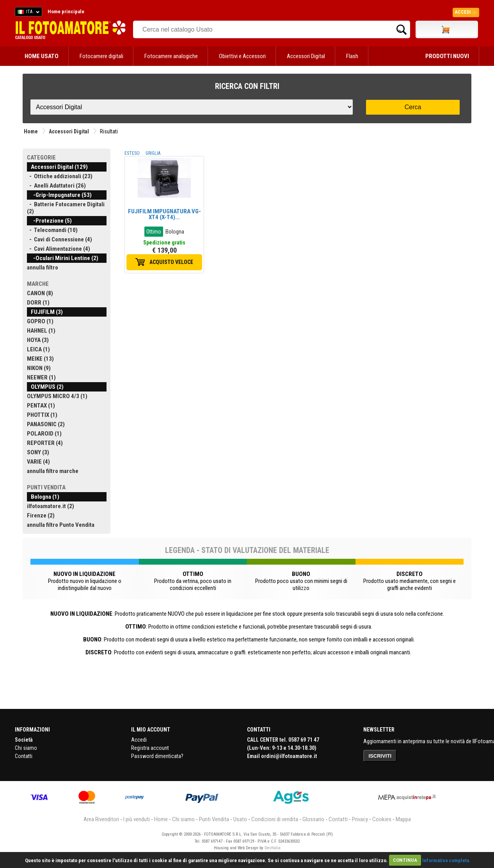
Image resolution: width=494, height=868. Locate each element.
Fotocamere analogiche (171, 56)
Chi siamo (26, 748)
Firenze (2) (41, 515)
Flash (352, 56)
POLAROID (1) (44, 434)
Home (31, 131)
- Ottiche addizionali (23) (60, 176)
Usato (240, 819)
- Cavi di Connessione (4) (60, 239)
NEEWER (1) (41, 377)
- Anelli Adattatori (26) (56, 186)
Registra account (150, 748)
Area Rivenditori (101, 819)
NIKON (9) (39, 368)
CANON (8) (40, 293)
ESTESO (132, 153)
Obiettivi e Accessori (242, 56)
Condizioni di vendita (275, 819)
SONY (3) (38, 452)
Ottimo (154, 232)
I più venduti (137, 819)
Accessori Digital (306, 56)
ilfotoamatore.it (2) (51, 506)
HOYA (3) (38, 340)
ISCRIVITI (380, 756)
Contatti (24, 756)
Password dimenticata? (157, 756)
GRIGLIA (153, 153)
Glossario (313, 819)
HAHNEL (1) (41, 331)
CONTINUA (405, 860)
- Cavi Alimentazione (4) (59, 249)
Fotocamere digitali (101, 56)
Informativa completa (446, 860)
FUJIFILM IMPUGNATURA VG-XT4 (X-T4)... (164, 214)
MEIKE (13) (40, 359)
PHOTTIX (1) (42, 415)
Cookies (382, 819)
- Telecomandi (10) (52, 230)
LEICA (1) (38, 349)
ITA (27, 13)
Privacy (360, 819)
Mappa (403, 819)
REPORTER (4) (45, 443)
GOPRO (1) (40, 321)
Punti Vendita (214, 819)
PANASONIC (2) (46, 424)
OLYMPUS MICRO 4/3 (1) (57, 396)
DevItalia (273, 848)
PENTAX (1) (41, 406)
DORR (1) (38, 303)
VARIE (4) (38, 462)
